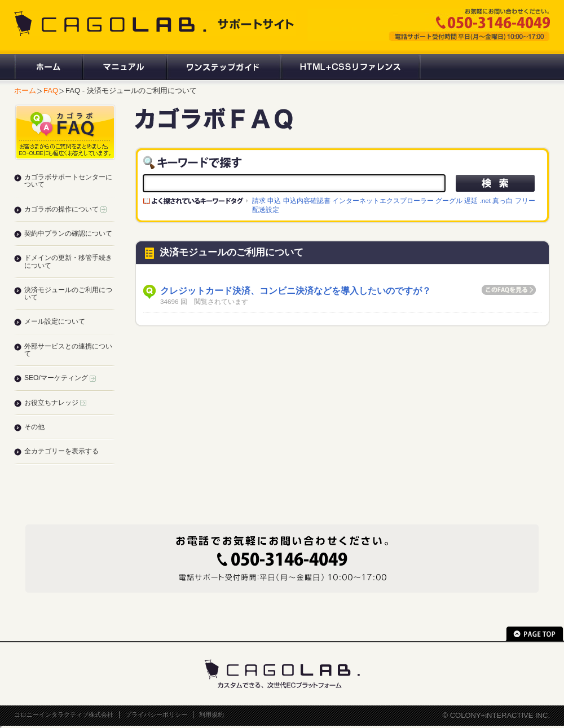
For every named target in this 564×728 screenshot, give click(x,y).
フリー (525, 200)
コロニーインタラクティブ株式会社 (64, 714)
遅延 (471, 200)
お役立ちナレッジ (55, 403)
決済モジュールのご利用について (68, 294)
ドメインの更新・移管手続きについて (68, 261)
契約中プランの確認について (68, 233)
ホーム (48, 67)
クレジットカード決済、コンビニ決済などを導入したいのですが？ (296, 291)
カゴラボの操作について (65, 209)
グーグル (449, 200)
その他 (34, 427)
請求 (259, 200)
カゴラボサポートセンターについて (68, 181)
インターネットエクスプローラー (383, 200)
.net (486, 200)
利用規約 (211, 714)
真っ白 (503, 200)
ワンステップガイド (223, 67)
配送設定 (266, 209)
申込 (274, 200)
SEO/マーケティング (60, 378)
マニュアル (124, 67)
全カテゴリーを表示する (61, 451)
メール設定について (55, 321)
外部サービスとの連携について (68, 350)
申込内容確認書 (307, 200)
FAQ (51, 91)
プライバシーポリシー (156, 714)
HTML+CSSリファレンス (351, 67)
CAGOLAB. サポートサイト (155, 24)
